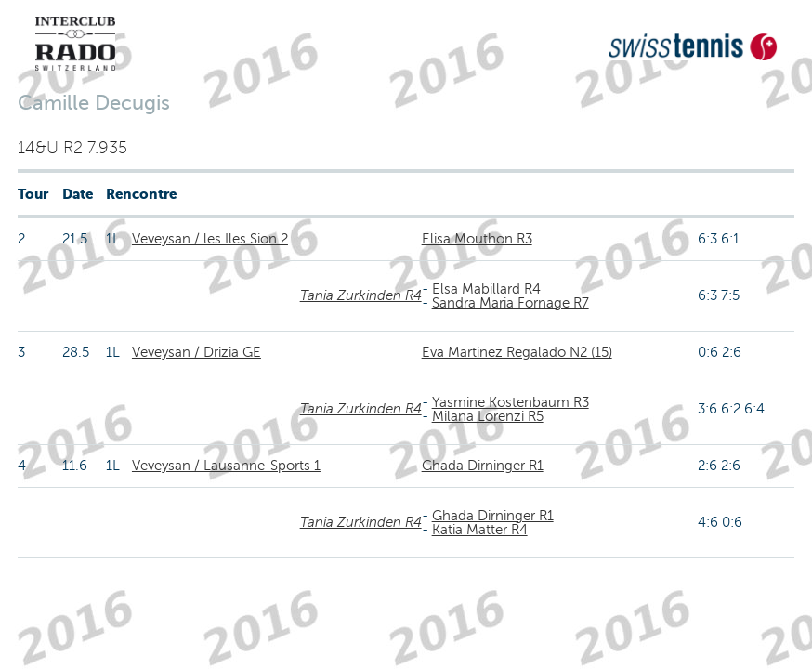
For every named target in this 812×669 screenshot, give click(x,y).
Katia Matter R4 (480, 530)
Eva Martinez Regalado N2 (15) (517, 352)
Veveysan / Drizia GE (196, 352)
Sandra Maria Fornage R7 (511, 303)
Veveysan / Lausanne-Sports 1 (226, 466)
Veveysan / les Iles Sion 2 (210, 239)
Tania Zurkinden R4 (361, 295)
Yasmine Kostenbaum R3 (511, 402)
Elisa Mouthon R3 (477, 239)
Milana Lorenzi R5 (488, 416)
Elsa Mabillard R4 (486, 289)
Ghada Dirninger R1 (483, 466)
